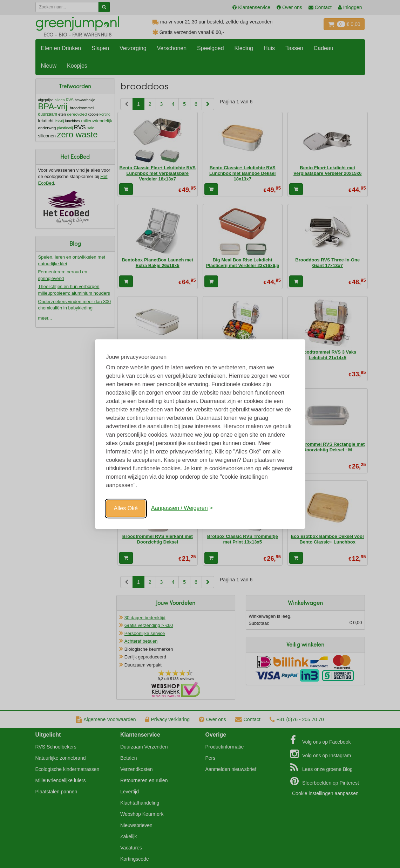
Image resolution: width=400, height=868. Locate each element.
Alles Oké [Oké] (126, 508)
